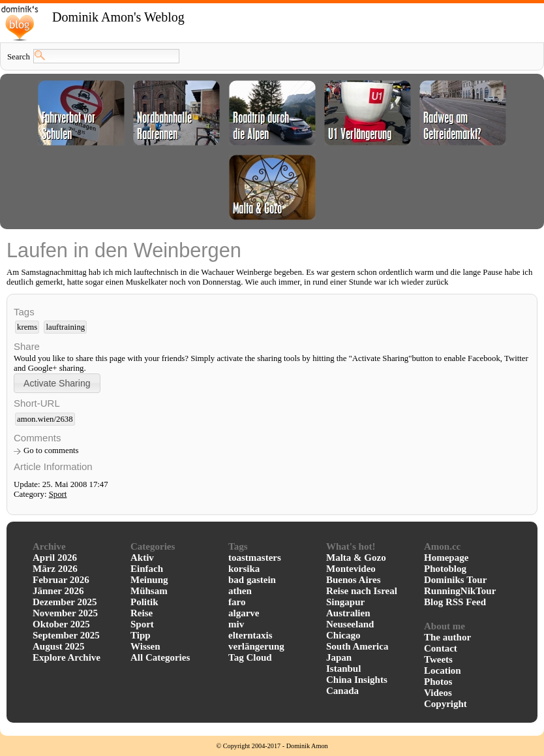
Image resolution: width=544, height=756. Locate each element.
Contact (441, 648)
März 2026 (55, 569)
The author (447, 637)
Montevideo (351, 569)
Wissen (145, 646)
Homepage (446, 558)
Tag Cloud (250, 657)
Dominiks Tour (455, 580)
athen (240, 591)
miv (236, 624)
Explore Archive (67, 657)
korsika (244, 569)
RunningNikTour (460, 591)
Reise (142, 613)
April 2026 (55, 558)
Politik (144, 602)
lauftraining (65, 327)
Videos (438, 693)
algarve (244, 613)
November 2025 (65, 613)
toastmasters (255, 558)
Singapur (345, 602)
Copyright (446, 704)
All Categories (160, 657)
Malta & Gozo (356, 558)
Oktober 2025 (61, 624)
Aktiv (142, 558)
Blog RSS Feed (455, 602)
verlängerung (256, 646)
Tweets (438, 659)
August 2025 (59, 646)
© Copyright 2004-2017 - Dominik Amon (272, 746)
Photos (438, 682)
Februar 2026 (61, 580)
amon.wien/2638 (45, 419)
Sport (58, 494)
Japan (339, 657)
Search (19, 57)
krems (27, 327)
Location (443, 670)
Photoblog (445, 569)
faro (237, 602)
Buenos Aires (354, 580)
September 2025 (66, 635)
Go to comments (51, 450)
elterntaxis (250, 635)
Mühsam (149, 591)
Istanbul (343, 669)
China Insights (357, 680)
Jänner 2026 (58, 591)
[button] (57, 383)
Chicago (343, 635)
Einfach (147, 569)
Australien (348, 613)
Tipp (141, 635)
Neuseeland (350, 624)
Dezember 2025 (65, 602)
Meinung (149, 580)
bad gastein (252, 580)
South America (357, 646)
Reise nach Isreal (362, 591)
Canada (342, 691)
